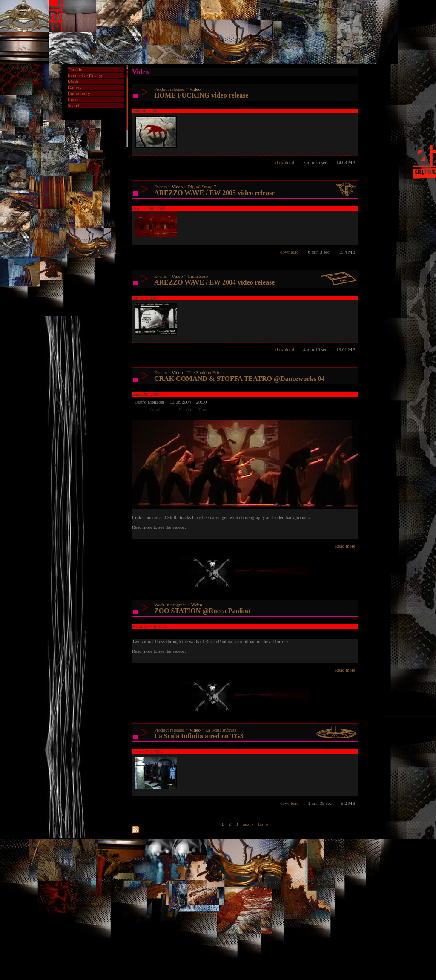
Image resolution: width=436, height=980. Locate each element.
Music (74, 81)
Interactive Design (85, 75)
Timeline (76, 69)
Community (79, 93)
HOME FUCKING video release (201, 95)
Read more (345, 546)
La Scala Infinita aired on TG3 (199, 736)
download (285, 162)
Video (195, 89)
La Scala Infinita (221, 730)
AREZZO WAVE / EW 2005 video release (214, 193)
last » (263, 824)
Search (74, 105)
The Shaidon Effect (205, 372)
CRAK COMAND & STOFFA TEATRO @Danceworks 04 (239, 379)
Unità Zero (198, 276)
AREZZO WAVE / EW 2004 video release (214, 282)
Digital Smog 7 (202, 187)
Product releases (169, 89)
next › (248, 824)
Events (161, 187)
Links (73, 99)
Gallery (75, 87)
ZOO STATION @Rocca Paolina (202, 611)
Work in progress (170, 605)
